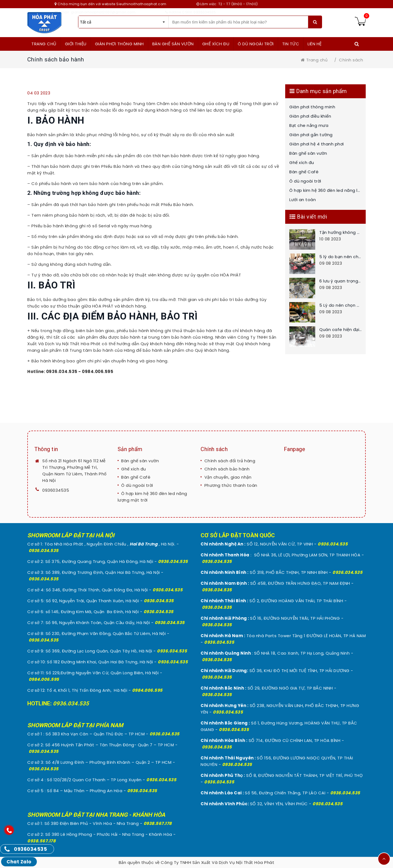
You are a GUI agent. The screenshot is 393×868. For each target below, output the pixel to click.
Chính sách (351, 60)
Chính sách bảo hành (227, 469)
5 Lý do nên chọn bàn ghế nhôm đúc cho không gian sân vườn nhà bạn (340, 305)
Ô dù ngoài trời (305, 181)
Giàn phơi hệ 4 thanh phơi (317, 144)
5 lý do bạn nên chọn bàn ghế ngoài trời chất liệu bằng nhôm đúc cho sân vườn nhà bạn (340, 257)
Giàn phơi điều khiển (310, 116)
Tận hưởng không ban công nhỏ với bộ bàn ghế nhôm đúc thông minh (340, 232)
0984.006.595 (44, 679)
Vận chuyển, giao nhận (228, 477)
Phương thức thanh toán (231, 485)
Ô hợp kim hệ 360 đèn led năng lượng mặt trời (325, 190)
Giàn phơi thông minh (312, 107)
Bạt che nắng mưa (309, 125)
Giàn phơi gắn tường (311, 135)
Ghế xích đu (302, 162)
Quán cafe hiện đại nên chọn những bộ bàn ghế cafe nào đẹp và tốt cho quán (340, 329)
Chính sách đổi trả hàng (230, 461)
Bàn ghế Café (304, 172)
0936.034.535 (44, 551)
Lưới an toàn (303, 200)
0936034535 (56, 490)
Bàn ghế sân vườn (308, 153)
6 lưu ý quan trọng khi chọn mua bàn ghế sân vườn (340, 281)
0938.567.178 (158, 823)
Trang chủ (314, 60)
